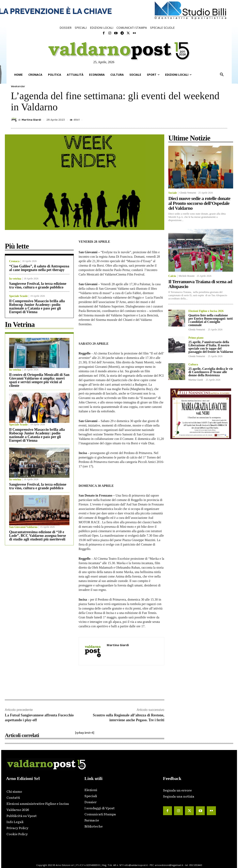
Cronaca (14, 261)
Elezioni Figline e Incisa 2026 (206, 311)
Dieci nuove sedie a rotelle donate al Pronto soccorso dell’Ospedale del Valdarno (199, 203)
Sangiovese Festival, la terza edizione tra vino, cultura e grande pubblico (38, 285)
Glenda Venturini (188, 193)
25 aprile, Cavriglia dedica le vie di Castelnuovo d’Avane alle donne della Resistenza (211, 372)
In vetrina (15, 279)
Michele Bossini (187, 276)
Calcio (172, 276)
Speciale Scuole (18, 296)
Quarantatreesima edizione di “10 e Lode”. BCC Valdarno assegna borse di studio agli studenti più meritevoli (38, 536)
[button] (222, 75)
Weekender (18, 86)
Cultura (193, 365)
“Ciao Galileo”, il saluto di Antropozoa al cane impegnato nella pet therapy (39, 268)
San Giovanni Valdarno (23, 527)
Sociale (173, 193)
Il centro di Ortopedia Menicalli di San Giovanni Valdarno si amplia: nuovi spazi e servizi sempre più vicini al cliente (39, 380)
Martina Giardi (31, 120)
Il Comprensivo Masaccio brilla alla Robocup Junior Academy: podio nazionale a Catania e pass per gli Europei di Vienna (37, 306)
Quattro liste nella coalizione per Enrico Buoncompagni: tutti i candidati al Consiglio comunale (211, 320)
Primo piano (196, 338)
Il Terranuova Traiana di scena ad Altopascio (200, 284)
